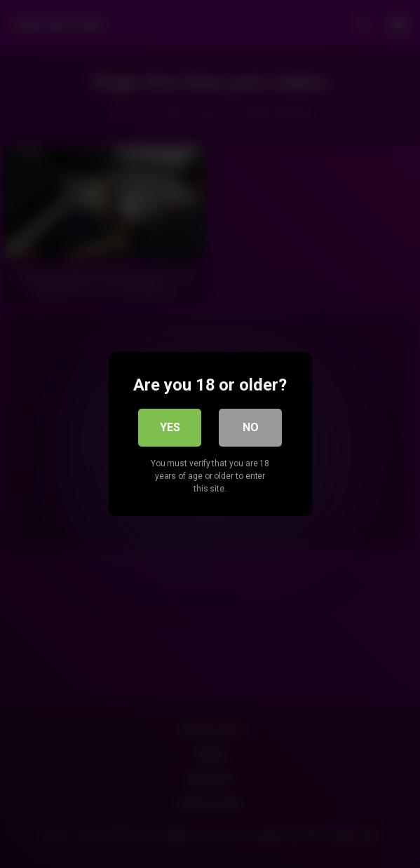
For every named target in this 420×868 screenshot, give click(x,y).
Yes (170, 427)
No (251, 427)
